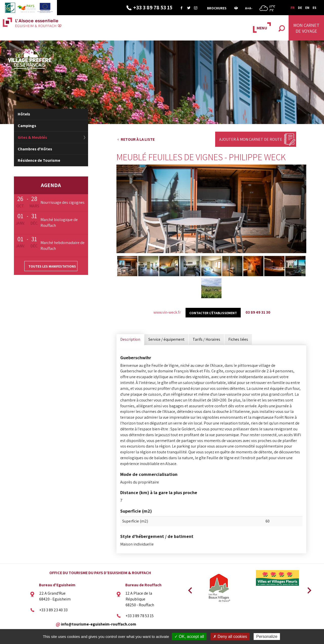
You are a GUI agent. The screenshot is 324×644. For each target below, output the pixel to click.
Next (308, 589)
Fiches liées (238, 339)
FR (293, 8)
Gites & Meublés (32, 137)
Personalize (267, 637)
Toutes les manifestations (52, 266)
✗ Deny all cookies (230, 637)
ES (315, 8)
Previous (189, 589)
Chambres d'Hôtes (35, 149)
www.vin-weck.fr (167, 312)
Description (130, 339)
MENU (262, 28)
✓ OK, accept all (189, 637)
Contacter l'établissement (213, 313)
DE (300, 8)
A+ (247, 8)
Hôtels (24, 114)
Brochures (217, 8)
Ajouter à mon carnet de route (251, 139)
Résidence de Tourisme (39, 160)
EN (307, 8)
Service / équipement (166, 339)
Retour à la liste (138, 139)
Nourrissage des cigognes (63, 202)
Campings (27, 126)
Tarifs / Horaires (206, 339)
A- (251, 8)
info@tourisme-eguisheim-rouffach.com (99, 624)
